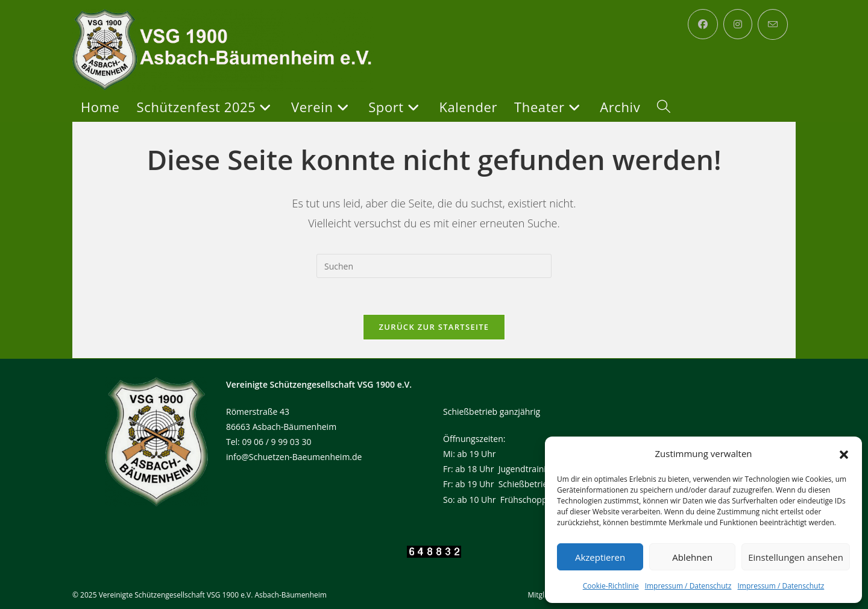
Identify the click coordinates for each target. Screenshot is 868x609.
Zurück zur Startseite (434, 327)
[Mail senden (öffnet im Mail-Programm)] (773, 24)
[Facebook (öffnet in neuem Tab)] (703, 24)
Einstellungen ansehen (796, 557)
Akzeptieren (600, 557)
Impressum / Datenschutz (688, 586)
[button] (844, 454)
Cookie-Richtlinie (611, 586)
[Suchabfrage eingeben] (434, 266)
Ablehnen (692, 557)
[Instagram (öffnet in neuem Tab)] (738, 24)
